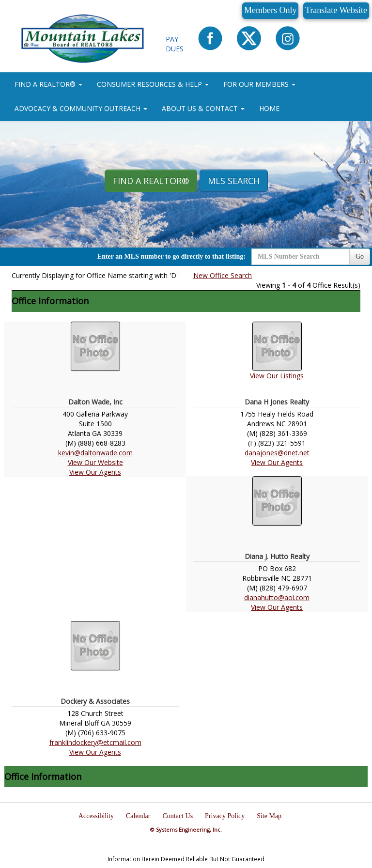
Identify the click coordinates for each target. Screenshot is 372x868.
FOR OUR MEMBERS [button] (259, 84)
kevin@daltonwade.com (95, 453)
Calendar (138, 816)
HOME (269, 108)
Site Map (269, 816)
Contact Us (178, 816)
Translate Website (336, 10)
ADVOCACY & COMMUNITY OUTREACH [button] (81, 108)
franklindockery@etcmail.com (95, 742)
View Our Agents (95, 472)
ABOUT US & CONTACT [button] (203, 108)
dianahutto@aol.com (277, 597)
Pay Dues (175, 44)
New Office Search (223, 275)
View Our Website (95, 462)
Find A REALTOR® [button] (151, 181)
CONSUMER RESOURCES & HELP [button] (153, 84)
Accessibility (96, 816)
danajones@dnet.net (277, 453)
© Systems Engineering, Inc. (186, 829)
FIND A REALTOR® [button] (48, 84)
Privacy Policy (225, 816)
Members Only (270, 10)
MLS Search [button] (234, 181)
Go (360, 256)
